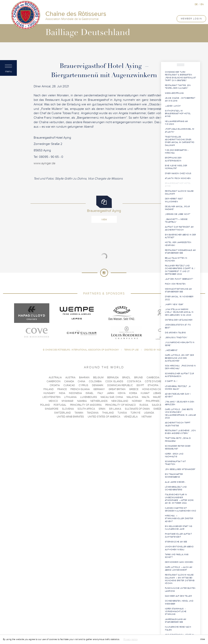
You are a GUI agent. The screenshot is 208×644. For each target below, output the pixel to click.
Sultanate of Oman (137, 409)
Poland (45, 405)
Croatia (55, 385)
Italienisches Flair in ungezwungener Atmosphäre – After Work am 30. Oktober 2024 (179, 499)
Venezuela (131, 417)
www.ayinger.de (45, 163)
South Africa (86, 409)
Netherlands (99, 401)
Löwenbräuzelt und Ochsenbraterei (176, 488)
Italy (100, 393)
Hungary (49, 393)
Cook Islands (114, 381)
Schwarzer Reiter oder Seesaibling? (178, 447)
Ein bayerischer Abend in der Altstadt (180, 236)
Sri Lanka (115, 409)
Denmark (98, 385)
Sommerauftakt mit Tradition (175, 463)
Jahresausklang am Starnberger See (176, 621)
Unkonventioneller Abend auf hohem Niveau (179, 548)
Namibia (82, 401)
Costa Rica (134, 381)
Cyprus (83, 385)
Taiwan (79, 413)
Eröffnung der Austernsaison (173, 159)
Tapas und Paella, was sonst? (177, 556)
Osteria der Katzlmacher (179, 320)
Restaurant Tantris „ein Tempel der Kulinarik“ (178, 87)
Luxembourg (89, 397)
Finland (49, 389)
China (81, 381)
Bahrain (84, 378)
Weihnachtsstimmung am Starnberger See (178, 290)
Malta (146, 397)
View (104, 219)
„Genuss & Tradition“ (176, 338)
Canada (69, 381)
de (196, 4)
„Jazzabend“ (171, 350)
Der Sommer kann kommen (179, 562)
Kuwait (145, 393)
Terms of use (132, 350)
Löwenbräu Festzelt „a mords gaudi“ (178, 388)
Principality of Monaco (121, 405)
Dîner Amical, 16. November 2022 (179, 298)
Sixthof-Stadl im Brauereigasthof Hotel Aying (178, 114)
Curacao (69, 385)
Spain (102, 409)
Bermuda (113, 378)
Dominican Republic (120, 385)
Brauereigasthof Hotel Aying (178, 185)
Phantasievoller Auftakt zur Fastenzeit (178, 535)
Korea (133, 393)
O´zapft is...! (171, 381)
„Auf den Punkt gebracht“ (179, 279)
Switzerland (63, 413)
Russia (144, 405)
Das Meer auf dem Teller (178, 596)
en (202, 4)
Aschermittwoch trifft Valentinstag (178, 424)
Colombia (95, 381)
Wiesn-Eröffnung (174, 93)
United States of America (104, 417)
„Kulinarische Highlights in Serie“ (180, 344)
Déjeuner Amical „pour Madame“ (177, 208)
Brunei (139, 378)
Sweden (158, 409)
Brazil (126, 378)
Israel (90, 393)
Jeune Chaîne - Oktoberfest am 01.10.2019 (180, 99)
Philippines (153, 401)
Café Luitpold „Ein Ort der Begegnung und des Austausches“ (179, 358)
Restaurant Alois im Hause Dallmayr (179, 192)
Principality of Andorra (86, 405)
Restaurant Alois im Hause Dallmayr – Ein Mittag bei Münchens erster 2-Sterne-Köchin (180, 579)
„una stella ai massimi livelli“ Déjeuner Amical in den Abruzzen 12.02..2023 (179, 312)
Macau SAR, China (112, 397)
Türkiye (135, 413)
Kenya (122, 393)
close (203, 639)
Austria (70, 378)
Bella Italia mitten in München (176, 259)
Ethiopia (153, 385)
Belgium (98, 378)
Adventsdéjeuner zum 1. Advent (178, 395)
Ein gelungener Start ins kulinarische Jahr (179, 528)
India (62, 393)
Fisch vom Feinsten (175, 284)
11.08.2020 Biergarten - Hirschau (177, 152)
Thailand (108, 413)
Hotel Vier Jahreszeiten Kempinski (178, 244)
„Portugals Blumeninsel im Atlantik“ (180, 130)
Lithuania (70, 397)
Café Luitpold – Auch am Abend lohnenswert (179, 569)
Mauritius (159, 397)
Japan (110, 393)
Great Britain (117, 389)
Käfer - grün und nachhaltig (174, 455)
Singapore (52, 409)
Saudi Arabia (160, 405)
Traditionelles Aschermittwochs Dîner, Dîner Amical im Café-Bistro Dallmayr (180, 141)
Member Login (191, 19)
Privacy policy (131, 639)
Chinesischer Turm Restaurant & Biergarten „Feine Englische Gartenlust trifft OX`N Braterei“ (181, 76)
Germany (99, 389)
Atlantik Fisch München (178, 178)
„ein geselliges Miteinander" (180, 469)
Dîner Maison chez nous (178, 173)
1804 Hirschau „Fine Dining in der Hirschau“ (180, 367)
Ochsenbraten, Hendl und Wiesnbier (179, 602)
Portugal (60, 405)
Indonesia (75, 393)
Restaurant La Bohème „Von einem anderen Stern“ (180, 432)
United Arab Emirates (70, 417)
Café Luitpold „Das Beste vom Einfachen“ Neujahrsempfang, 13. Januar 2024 (180, 414)
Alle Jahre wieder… (175, 482)
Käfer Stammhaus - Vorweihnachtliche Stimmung (176, 612)
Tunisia (122, 413)
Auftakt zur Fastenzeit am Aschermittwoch (179, 228)
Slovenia (68, 409)
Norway (137, 401)
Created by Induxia (155, 350)
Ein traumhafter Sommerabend (174, 476)
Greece (134, 389)
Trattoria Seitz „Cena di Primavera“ (178, 440)
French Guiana (80, 389)
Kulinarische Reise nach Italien (178, 628)
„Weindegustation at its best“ (178, 326)
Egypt (140, 385)
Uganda (149, 413)
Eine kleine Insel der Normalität (176, 167)
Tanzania (93, 413)
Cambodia (153, 378)
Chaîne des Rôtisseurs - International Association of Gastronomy (82, 350)
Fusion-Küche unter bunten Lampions (180, 590)
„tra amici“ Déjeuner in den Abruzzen (180, 403)
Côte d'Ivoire (153, 381)
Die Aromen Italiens (176, 333)
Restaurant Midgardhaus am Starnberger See (180, 252)
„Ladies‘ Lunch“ (173, 106)
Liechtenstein (51, 397)
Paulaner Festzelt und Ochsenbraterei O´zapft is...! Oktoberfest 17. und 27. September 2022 (180, 270)
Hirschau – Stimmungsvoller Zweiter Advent (179, 519)
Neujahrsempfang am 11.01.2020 (176, 123)
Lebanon (159, 393)
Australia (55, 378)
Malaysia (132, 397)
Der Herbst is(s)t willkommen (174, 200)
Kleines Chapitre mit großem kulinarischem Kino (181, 509)
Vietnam (146, 417)
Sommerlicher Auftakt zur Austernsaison (179, 375)
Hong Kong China (153, 389)
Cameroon (54, 381)
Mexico (53, 401)
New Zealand (120, 401)
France (62, 389)
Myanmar (68, 401)
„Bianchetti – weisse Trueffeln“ (176, 221)
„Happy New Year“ (174, 304)
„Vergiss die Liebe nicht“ (178, 214)
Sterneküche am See (176, 542)
